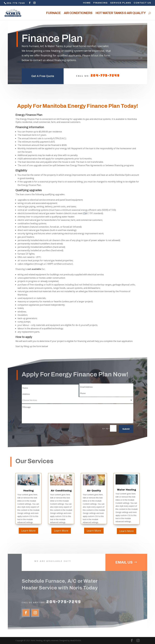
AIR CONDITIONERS (78, 13)
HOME (87, 3)
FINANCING (100, 3)
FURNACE (53, 13)
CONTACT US (142, 3)
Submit (126, 429)
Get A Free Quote (43, 73)
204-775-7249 (105, 72)
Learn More (28, 531)
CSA (85, 213)
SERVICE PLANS (121, 3)
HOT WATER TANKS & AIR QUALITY (121, 13)
